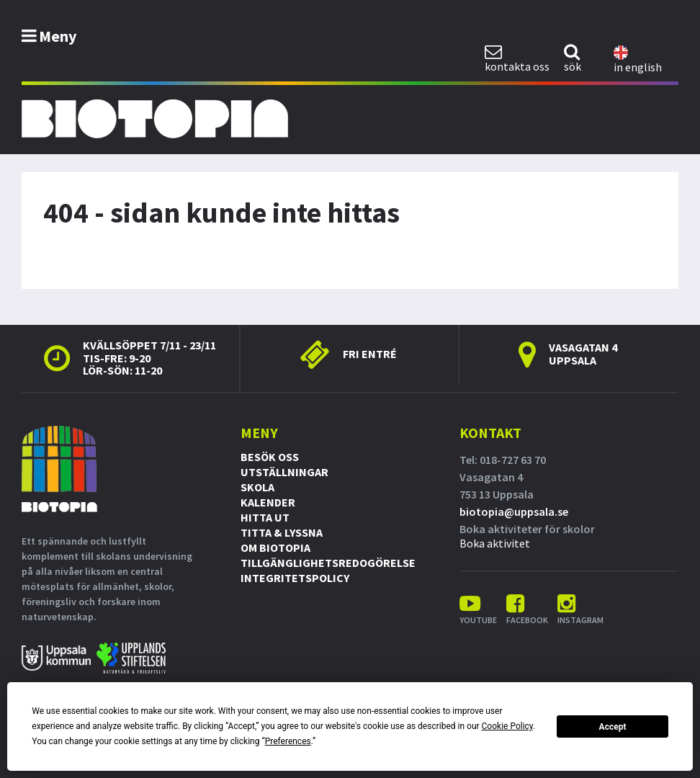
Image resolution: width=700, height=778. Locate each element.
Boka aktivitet (495, 543)
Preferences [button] (288, 741)
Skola (257, 487)
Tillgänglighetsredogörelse (328, 563)
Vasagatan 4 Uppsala (583, 354)
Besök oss (270, 457)
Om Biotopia (275, 547)
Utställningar (284, 472)
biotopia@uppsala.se (514, 511)
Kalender (268, 502)
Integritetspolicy (295, 578)
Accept (613, 727)
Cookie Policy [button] (507, 726)
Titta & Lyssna (282, 532)
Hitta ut (265, 517)
